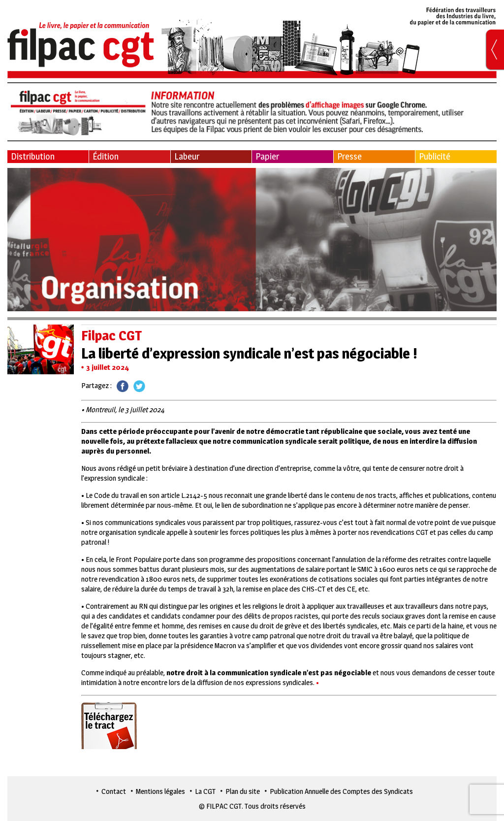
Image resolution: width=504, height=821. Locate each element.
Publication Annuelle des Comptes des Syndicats (341, 791)
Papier (267, 156)
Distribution (33, 156)
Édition (106, 156)
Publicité (435, 156)
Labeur (187, 156)
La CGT (205, 791)
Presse (349, 156)
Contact (114, 791)
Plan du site (243, 791)
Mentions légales (160, 791)
